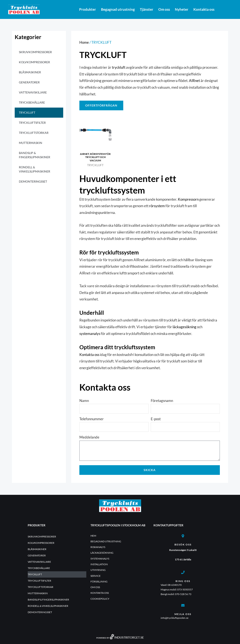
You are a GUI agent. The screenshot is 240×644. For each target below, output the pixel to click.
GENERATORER (29, 82)
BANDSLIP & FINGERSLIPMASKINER (35, 155)
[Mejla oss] (183, 605)
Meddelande (89, 437)
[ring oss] (183, 572)
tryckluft (119, 67)
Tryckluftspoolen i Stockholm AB (118, 525)
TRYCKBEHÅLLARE (32, 102)
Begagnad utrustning (118, 9)
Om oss (164, 9)
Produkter (88, 9)
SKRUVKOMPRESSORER (35, 52)
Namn (84, 401)
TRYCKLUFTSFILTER (32, 123)
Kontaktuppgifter (168, 525)
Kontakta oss (204, 9)
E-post (156, 419)
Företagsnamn (162, 401)
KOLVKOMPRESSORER (34, 62)
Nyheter (182, 9)
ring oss (183, 581)
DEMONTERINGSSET (33, 181)
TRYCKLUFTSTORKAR (34, 133)
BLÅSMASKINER (30, 72)
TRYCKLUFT (27, 113)
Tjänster (147, 9)
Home (84, 42)
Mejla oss (183, 614)
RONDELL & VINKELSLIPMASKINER (35, 169)
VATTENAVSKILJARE (33, 92)
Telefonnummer (92, 419)
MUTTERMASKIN (31, 143)
